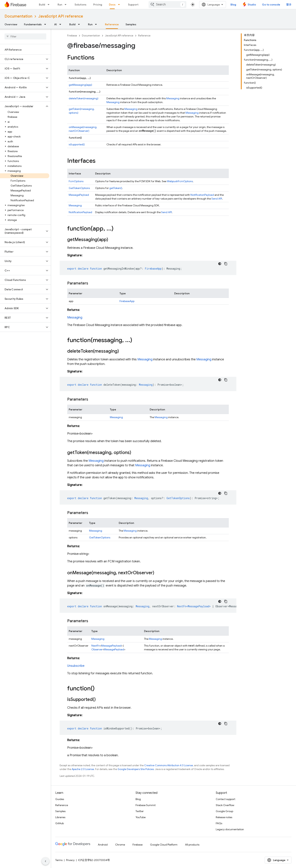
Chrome (120, 845)
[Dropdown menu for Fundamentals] (46, 24)
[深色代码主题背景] (220, 264)
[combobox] (167, 5)
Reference (144, 36)
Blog (233, 5)
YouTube (141, 817)
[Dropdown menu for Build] (50, 5)
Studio (252, 5)
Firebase (72, 36)
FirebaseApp (127, 301)
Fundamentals (33, 24)
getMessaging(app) (80, 85)
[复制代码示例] (226, 264)
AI (55, 24)
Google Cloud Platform (164, 845)
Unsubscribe (76, 666)
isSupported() (77, 144)
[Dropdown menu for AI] (61, 24)
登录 (289, 5)
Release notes (224, 817)
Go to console (271, 5)
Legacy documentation (230, 829)
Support (133, 5)
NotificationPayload (202, 195)
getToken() (116, 188)
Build (42, 5)
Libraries (60, 817)
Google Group (224, 811)
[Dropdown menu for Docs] (120, 5)
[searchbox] (25, 36)
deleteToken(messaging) (84, 98)
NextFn (96, 646)
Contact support (225, 799)
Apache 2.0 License (83, 769)
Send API (217, 199)
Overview (11, 24)
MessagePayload (79, 195)
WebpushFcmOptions (180, 181)
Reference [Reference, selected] (112, 24)
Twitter (140, 811)
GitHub (60, 823)
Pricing (98, 5)
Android (103, 845)
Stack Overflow (225, 805)
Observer (97, 649)
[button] (22, 59)
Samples (131, 24)
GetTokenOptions (79, 188)
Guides (60, 799)
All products (192, 845)
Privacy (70, 860)
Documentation (18, 16)
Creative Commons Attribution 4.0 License (169, 765)
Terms (59, 860)
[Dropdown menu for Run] (67, 5)
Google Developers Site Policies (136, 769)
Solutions (81, 5)
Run (60, 5)
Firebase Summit (146, 805)
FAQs (219, 823)
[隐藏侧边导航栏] (45, 861)
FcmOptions (76, 181)
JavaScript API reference (61, 16)
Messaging (173, 98)
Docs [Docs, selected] (112, 5)
